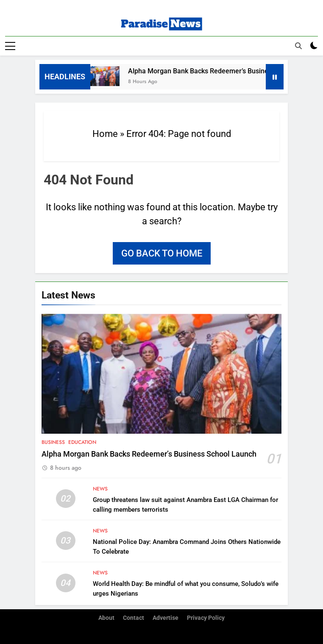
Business (53, 442)
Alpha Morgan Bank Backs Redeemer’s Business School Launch (149, 454)
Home (105, 134)
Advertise (166, 618)
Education (82, 442)
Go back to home (162, 253)
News (100, 489)
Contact (134, 618)
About (106, 618)
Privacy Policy (206, 618)
